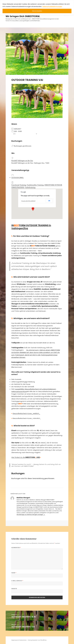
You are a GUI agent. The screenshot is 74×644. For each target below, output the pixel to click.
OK (49, 201)
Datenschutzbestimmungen (52, 7)
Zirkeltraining (30, 187)
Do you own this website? (28, 201)
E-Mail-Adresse (17, 581)
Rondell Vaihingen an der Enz (22, 161)
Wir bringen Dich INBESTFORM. (23, 16)
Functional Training (19, 185)
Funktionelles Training (35, 185)
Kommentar (16, 548)
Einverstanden (37, 11)
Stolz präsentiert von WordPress (37, 640)
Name (14, 573)
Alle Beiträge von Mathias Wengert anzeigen (30, 514)
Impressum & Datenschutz (19, 640)
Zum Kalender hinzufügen (24, 134)
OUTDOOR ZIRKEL (18, 178)
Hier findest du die (26, 457)
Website (14, 589)
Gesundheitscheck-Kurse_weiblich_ (26, 413)
